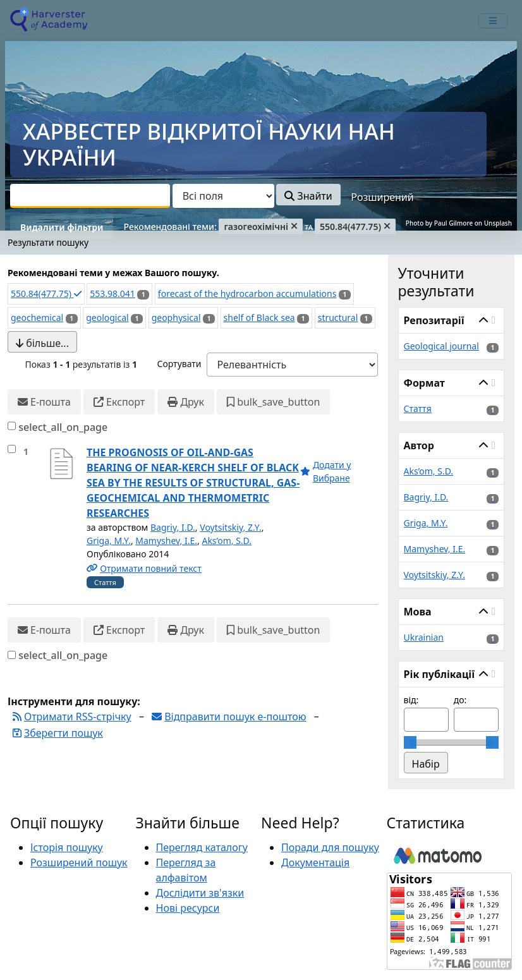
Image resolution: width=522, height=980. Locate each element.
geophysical (176, 318)
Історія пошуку (67, 847)
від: (411, 700)
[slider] (410, 742)
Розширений (382, 197)
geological (107, 318)
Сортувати (179, 364)
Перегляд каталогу (202, 847)
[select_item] (12, 449)
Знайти (308, 196)
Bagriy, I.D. (173, 527)
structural (338, 318)
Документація (315, 862)
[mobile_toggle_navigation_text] (493, 21)
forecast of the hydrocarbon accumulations (247, 293)
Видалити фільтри (62, 227)
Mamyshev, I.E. (166, 541)
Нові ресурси (188, 908)
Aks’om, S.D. (227, 541)
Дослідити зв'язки (200, 893)
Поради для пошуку (330, 847)
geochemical (37, 318)
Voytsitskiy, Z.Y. (230, 527)
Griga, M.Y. (109, 541)
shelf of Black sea (259, 318)
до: (460, 700)
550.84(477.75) (46, 293)
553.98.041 (112, 293)
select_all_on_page (63, 427)
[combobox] (90, 196)
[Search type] (223, 196)
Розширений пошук (79, 862)
